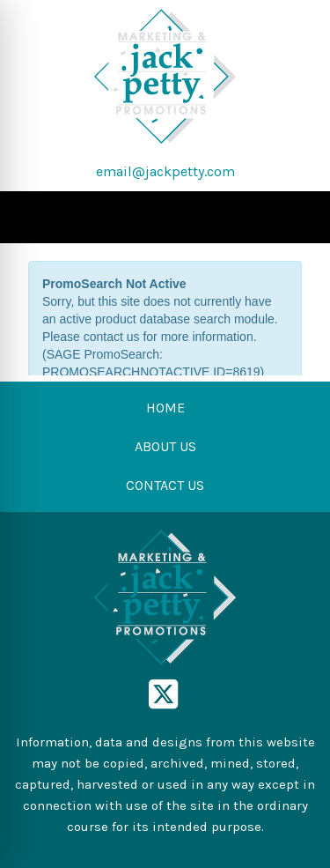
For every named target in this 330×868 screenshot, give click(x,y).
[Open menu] (295, 218)
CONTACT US (165, 485)
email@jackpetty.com (165, 171)
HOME (165, 408)
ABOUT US (165, 446)
